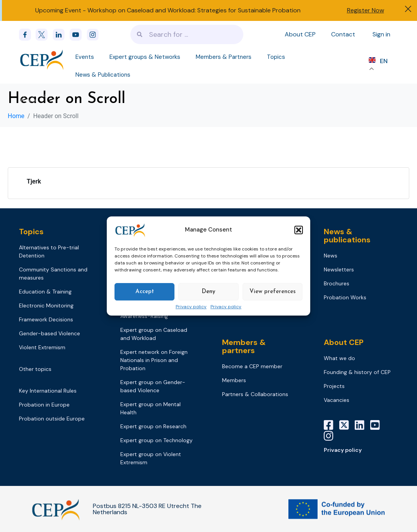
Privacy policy (191, 307)
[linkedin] (61, 35)
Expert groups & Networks (145, 57)
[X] (347, 425)
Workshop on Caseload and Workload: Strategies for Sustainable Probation (194, 10)
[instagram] (95, 35)
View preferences (273, 292)
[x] (44, 35)
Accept (145, 292)
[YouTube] (378, 425)
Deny (208, 292)
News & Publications (103, 75)
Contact (343, 34)
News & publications (347, 236)
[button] (299, 230)
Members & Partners (224, 57)
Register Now (366, 10)
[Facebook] (27, 35)
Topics (276, 57)
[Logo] (42, 59)
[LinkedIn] (362, 425)
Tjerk (34, 181)
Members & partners (244, 346)
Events (85, 57)
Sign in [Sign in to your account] (381, 34)
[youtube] (78, 35)
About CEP (300, 34)
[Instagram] (332, 436)
